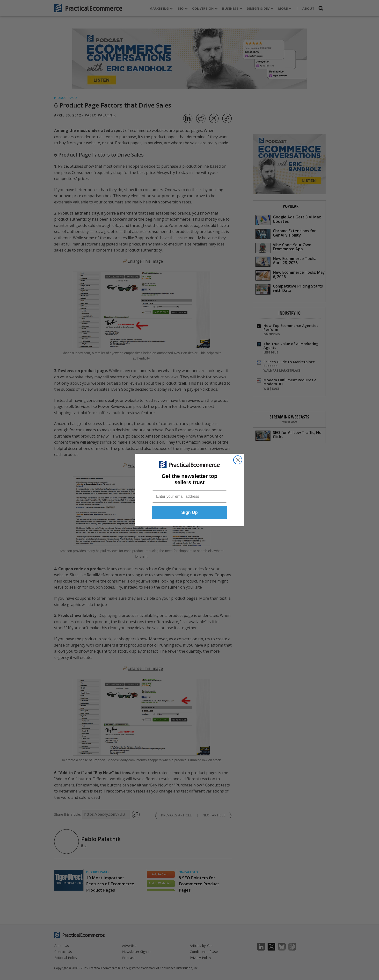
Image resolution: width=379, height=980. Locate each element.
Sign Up (189, 512)
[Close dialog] (238, 460)
